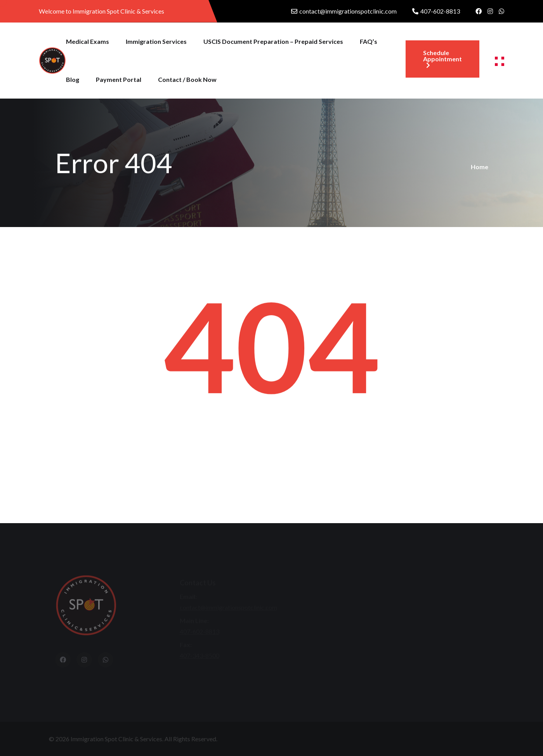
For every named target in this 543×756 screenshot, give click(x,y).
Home (480, 167)
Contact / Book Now (187, 79)
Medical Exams (88, 41)
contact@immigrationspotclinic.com (348, 11)
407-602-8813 (440, 11)
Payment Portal (119, 79)
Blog (73, 79)
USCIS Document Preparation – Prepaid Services (273, 41)
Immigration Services (156, 41)
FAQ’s (369, 41)
